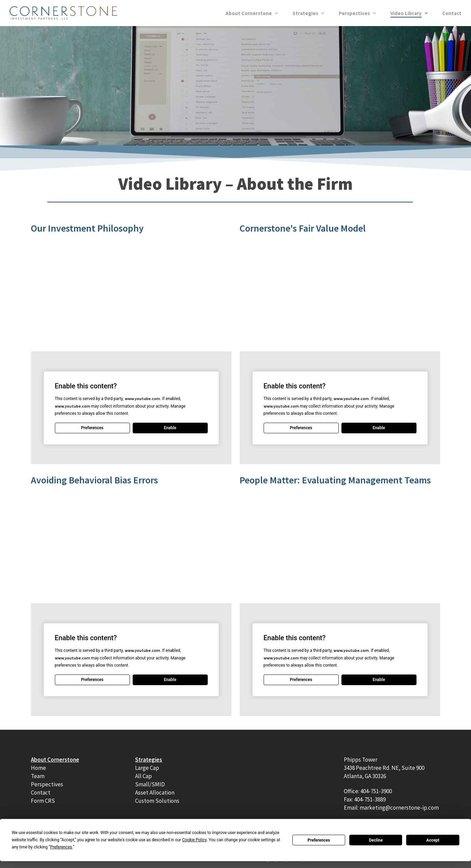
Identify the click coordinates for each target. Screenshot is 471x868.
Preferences (319, 840)
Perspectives (47, 784)
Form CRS (43, 801)
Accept (433, 840)
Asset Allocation (155, 793)
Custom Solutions (157, 801)
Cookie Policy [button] (194, 840)
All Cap (143, 776)
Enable (170, 428)
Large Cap (147, 768)
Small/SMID (150, 784)
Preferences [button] (61, 847)
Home (38, 768)
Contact (41, 793)
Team (38, 776)
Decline (376, 840)
